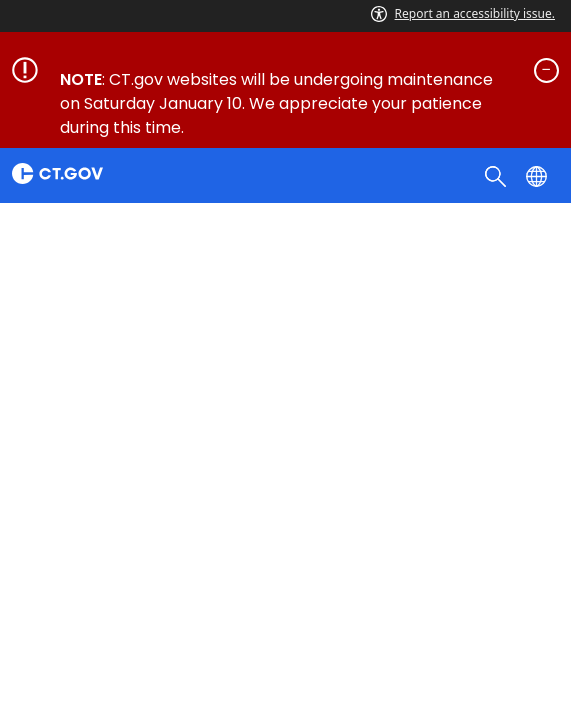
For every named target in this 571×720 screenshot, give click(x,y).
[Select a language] (538, 175)
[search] (497, 175)
